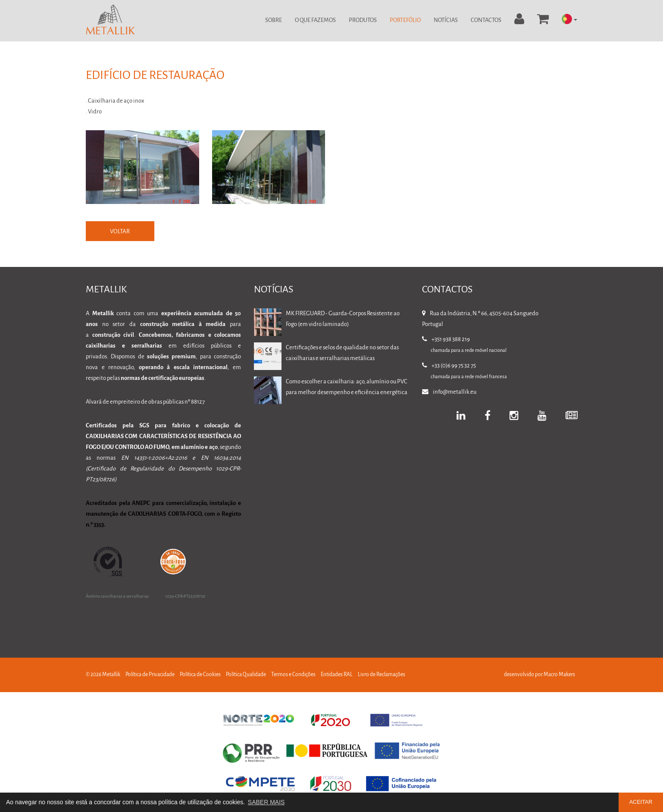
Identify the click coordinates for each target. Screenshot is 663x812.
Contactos (486, 20)
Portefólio (405, 20)
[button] (569, 20)
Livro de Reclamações (382, 675)
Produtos (363, 20)
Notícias (446, 20)
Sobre (274, 20)
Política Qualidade (246, 675)
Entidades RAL (337, 675)
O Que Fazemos (315, 20)
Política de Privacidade (150, 675)
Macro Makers (559, 675)
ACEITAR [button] (641, 802)
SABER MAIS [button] (266, 802)
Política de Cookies (200, 675)
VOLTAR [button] (120, 232)
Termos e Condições (293, 675)
